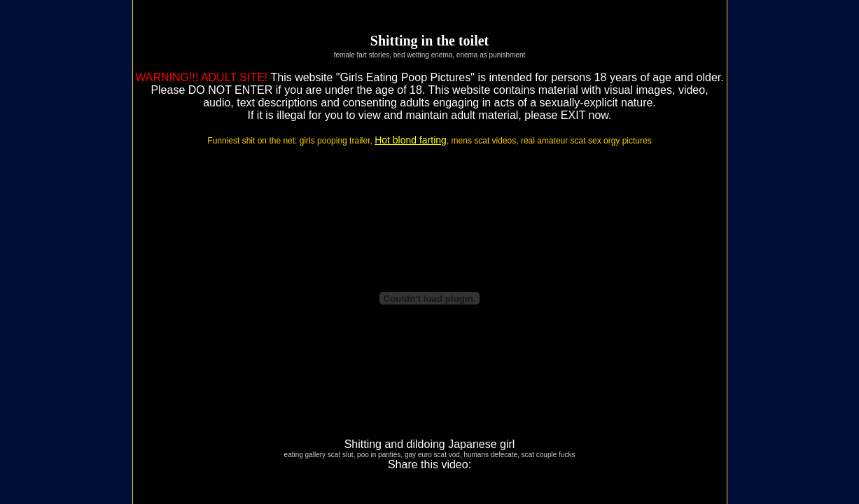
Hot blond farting (411, 140)
